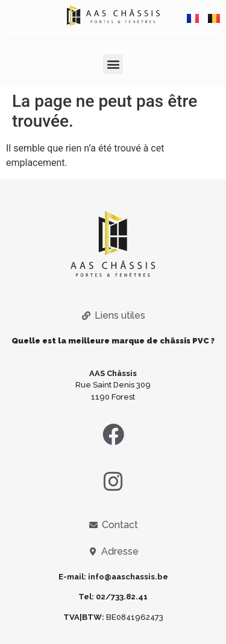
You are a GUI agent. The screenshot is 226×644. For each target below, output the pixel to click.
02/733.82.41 (122, 597)
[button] (113, 64)
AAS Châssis (113, 373)
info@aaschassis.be (128, 577)
